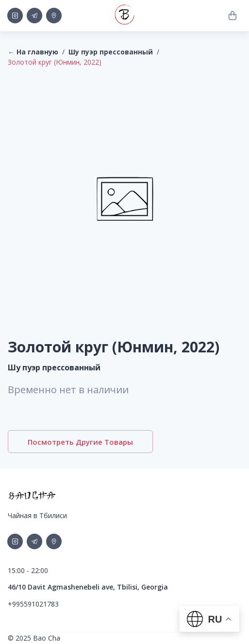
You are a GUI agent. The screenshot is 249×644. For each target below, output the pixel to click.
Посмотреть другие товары (80, 442)
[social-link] (15, 16)
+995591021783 (33, 604)
